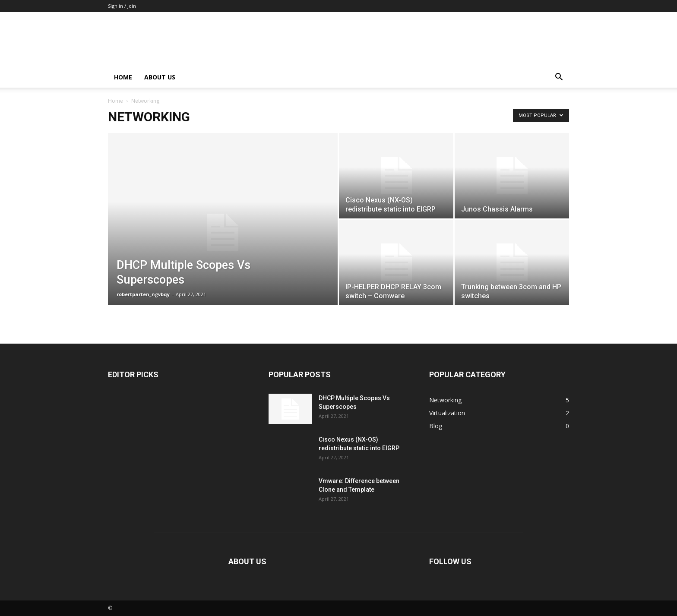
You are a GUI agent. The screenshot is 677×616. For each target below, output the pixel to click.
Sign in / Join (122, 6)
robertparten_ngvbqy (143, 294)
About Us (160, 77)
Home (123, 77)
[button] (559, 78)
